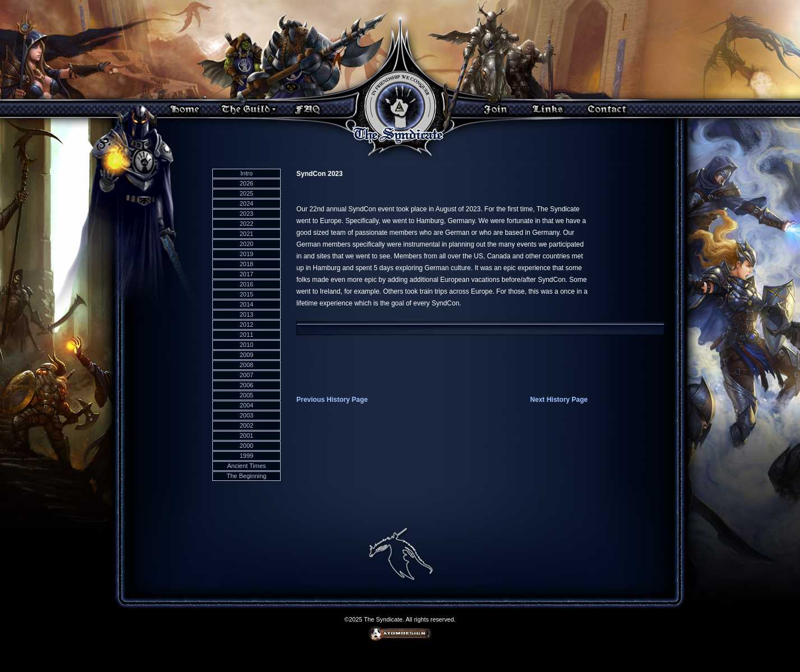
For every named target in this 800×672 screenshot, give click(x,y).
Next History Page (559, 400)
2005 (246, 395)
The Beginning (247, 476)
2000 (246, 446)
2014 (246, 304)
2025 (246, 193)
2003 (246, 415)
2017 (246, 274)
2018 (246, 264)
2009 (246, 355)
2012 (246, 325)
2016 (246, 284)
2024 (246, 203)
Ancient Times (246, 466)
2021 (246, 234)
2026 (246, 183)
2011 (246, 335)
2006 (246, 385)
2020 (246, 244)
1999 (246, 456)
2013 (246, 314)
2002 (246, 425)
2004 (246, 405)
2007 (246, 375)
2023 (246, 214)
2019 (246, 254)
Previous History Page (332, 400)
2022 (246, 224)
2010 (246, 345)
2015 (246, 294)
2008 (246, 365)
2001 (246, 435)
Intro (246, 173)
